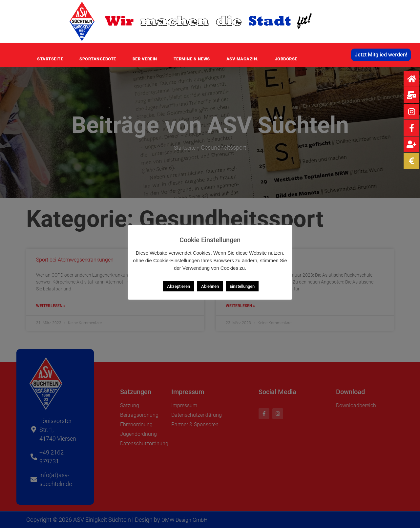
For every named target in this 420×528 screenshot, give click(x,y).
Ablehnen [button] (210, 286)
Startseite (50, 59)
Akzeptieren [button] (178, 286)
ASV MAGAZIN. (242, 59)
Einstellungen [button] (242, 286)
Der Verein (145, 59)
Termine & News (192, 59)
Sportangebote (98, 59)
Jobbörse (286, 59)
